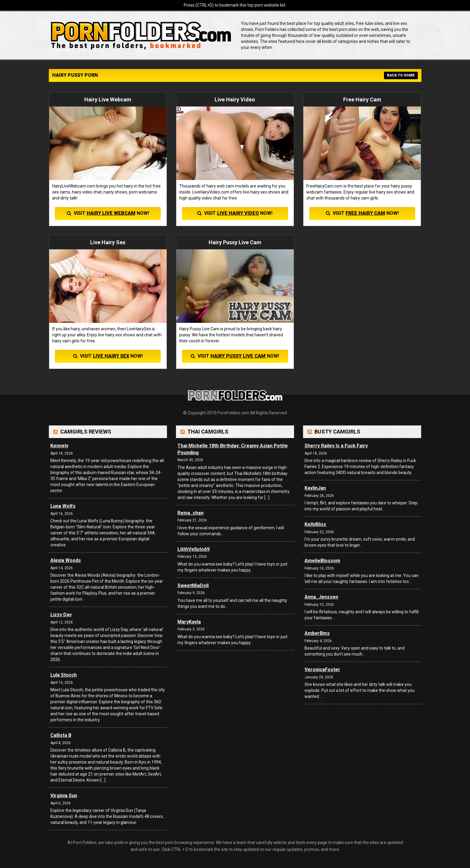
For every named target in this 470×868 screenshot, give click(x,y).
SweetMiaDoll (193, 586)
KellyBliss (315, 524)
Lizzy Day (61, 615)
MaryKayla (189, 622)
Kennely (59, 446)
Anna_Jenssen (321, 597)
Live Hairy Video (238, 213)
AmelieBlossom (322, 561)
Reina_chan (190, 513)
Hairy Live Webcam (111, 213)
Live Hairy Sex (111, 356)
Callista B (61, 735)
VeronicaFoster (322, 670)
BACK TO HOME (401, 75)
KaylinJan (315, 488)
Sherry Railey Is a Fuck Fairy (336, 446)
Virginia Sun (64, 796)
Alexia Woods (66, 560)
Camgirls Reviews (86, 432)
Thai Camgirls (208, 432)
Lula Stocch (64, 675)
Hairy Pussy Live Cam (238, 356)
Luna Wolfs (63, 506)
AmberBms (317, 633)
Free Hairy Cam (365, 213)
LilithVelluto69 (193, 549)
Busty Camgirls (337, 432)
